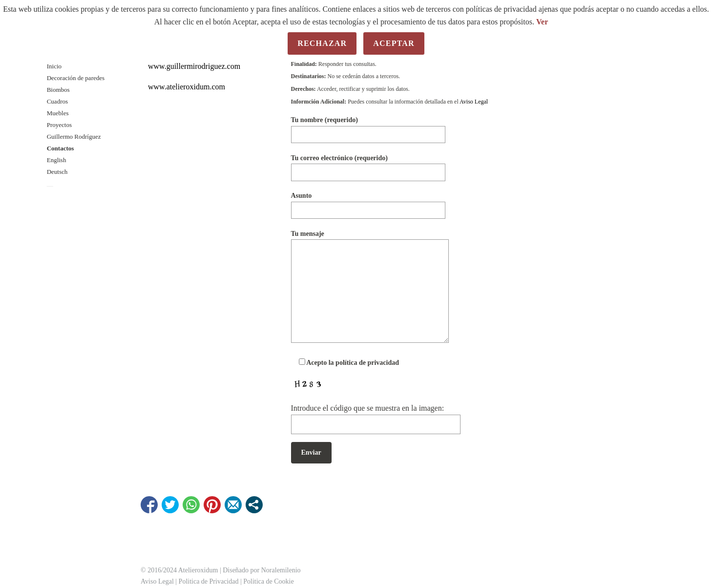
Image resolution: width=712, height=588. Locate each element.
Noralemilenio (281, 570)
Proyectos (59, 125)
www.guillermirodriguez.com (194, 66)
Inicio (54, 66)
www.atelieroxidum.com (187, 87)
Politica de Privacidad (209, 581)
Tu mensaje (370, 287)
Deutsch (57, 172)
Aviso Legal (474, 102)
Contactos (61, 148)
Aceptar (394, 43)
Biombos (58, 90)
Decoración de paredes (76, 78)
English (57, 160)
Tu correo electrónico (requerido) (368, 165)
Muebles (58, 113)
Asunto (368, 202)
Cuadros (57, 101)
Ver (542, 22)
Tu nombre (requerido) (368, 127)
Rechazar (322, 43)
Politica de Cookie (268, 581)
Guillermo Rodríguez (74, 136)
